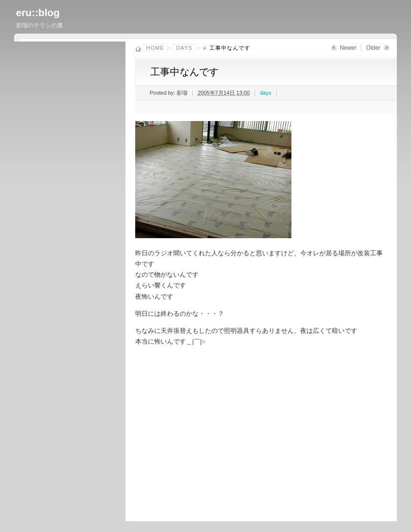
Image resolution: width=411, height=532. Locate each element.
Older (373, 48)
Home (155, 48)
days (184, 48)
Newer (348, 48)
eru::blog (38, 12)
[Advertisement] (269, 431)
